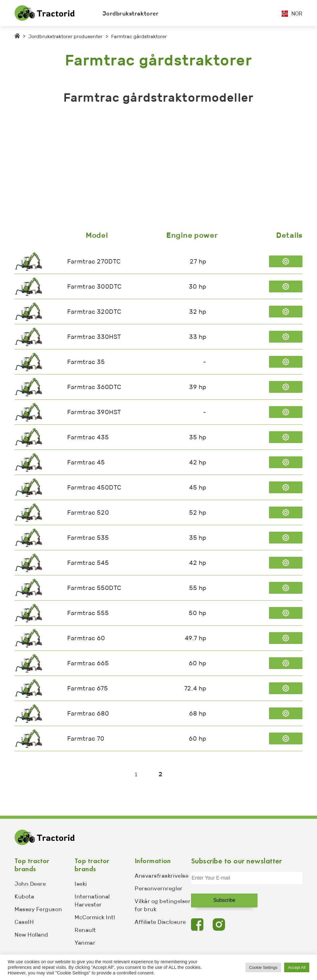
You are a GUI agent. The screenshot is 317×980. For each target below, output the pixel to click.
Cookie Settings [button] (263, 967)
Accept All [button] (297, 967)
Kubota (24, 897)
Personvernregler (159, 889)
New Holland (31, 935)
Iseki (81, 884)
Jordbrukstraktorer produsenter (65, 36)
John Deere (30, 884)
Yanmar (85, 943)
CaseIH (24, 922)
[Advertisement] (158, 169)
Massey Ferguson (38, 909)
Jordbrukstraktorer (131, 14)
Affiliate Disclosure (160, 922)
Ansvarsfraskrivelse (162, 876)
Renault (85, 930)
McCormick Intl (95, 917)
